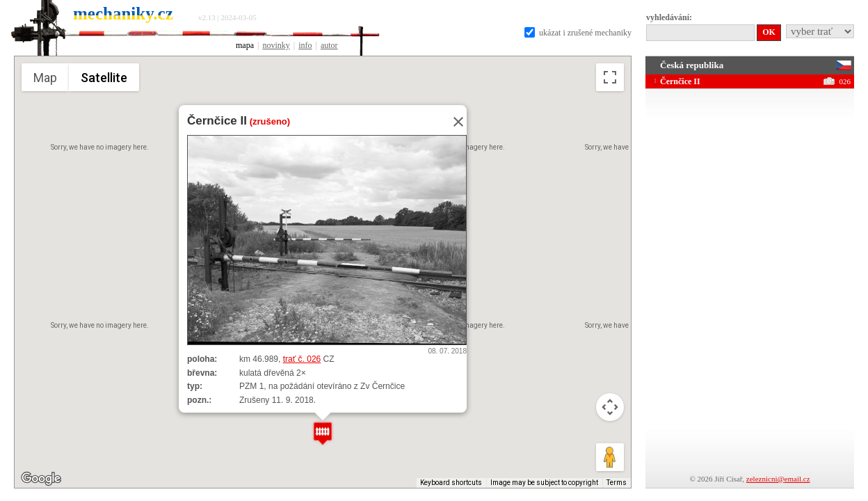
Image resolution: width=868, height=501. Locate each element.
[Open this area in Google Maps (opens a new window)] (41, 479)
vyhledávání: (669, 17)
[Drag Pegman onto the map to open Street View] (610, 457)
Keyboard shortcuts (451, 483)
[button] (323, 433)
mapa (245, 45)
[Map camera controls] (610, 407)
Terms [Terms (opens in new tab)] (617, 483)
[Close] (454, 122)
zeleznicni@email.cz (778, 479)
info (305, 45)
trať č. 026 (302, 359)
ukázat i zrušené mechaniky (578, 33)
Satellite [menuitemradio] (104, 78)
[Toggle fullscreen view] (610, 77)
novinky (276, 45)
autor (329, 45)
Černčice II (217, 121)
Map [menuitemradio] (45, 78)
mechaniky (123, 14)
